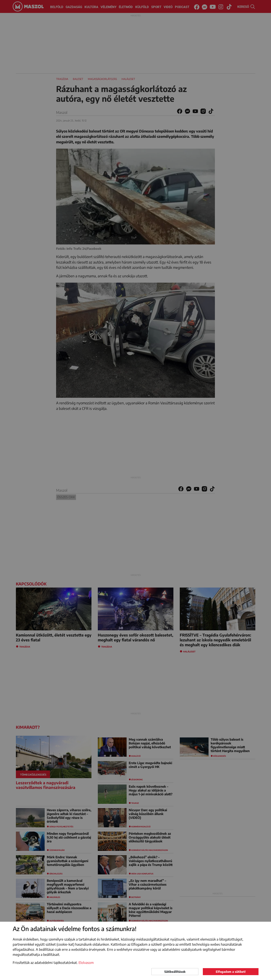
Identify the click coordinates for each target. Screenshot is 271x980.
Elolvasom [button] (86, 963)
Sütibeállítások (175, 972)
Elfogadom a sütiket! (231, 972)
